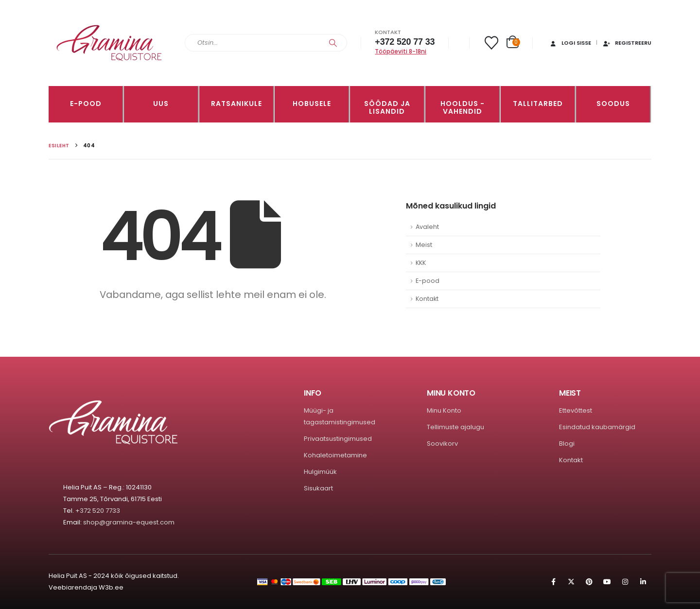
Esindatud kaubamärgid (597, 427)
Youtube (607, 582)
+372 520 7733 (98, 511)
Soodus (613, 104)
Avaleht (427, 227)
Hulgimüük (320, 472)
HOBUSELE (312, 104)
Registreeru (627, 43)
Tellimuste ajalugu (455, 427)
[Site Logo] (109, 43)
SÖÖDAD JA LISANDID (387, 107)
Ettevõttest (576, 410)
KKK (421, 263)
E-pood (86, 104)
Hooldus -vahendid (463, 107)
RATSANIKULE (236, 104)
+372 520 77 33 (405, 42)
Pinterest (589, 582)
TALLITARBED (538, 104)
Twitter (571, 582)
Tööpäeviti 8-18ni (401, 51)
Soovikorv (442, 444)
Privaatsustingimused (338, 439)
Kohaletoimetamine (335, 455)
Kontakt (427, 299)
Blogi (567, 444)
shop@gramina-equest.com (129, 522)
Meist (424, 245)
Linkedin (643, 582)
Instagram (625, 582)
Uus (161, 104)
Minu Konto (444, 410)
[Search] (333, 43)
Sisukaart (318, 488)
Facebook (553, 582)
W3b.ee (111, 587)
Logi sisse (570, 43)
